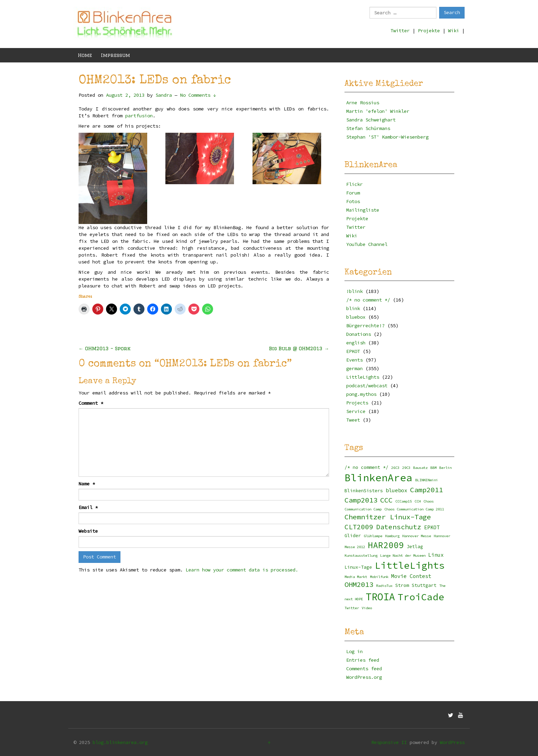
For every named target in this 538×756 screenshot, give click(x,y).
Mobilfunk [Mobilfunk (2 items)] (379, 577)
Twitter (400, 31)
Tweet (353, 420)
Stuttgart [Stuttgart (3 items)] (424, 585)
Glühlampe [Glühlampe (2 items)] (373, 536)
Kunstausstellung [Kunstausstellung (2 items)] (361, 556)
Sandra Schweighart (371, 120)
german (354, 368)
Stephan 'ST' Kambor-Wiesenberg (387, 137)
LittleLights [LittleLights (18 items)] (410, 565)
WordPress (452, 742)
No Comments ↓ (198, 95)
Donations (359, 334)
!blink (354, 291)
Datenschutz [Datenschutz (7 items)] (399, 527)
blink (353, 308)
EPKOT (353, 351)
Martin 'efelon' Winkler (378, 111)
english (356, 343)
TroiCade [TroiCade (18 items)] (421, 597)
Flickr (354, 184)
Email (88, 507)
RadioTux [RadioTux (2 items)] (384, 586)
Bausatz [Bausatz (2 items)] (420, 468)
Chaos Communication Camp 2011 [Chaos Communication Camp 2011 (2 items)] (414, 509)
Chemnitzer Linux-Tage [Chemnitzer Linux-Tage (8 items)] (388, 517)
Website (88, 531)
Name (87, 484)
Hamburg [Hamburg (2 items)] (392, 536)
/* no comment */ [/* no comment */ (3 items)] (366, 467)
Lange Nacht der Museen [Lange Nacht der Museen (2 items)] (403, 556)
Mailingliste (363, 210)
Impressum (115, 55)
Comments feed (364, 669)
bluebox (356, 317)
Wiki (454, 31)
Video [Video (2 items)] (367, 608)
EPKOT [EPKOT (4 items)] (432, 527)
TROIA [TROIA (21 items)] (380, 597)
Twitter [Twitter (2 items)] (352, 608)
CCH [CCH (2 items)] (418, 501)
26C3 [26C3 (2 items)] (395, 468)
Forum (353, 193)
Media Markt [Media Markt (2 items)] (356, 577)
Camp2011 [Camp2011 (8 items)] (426, 490)
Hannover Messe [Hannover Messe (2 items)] (417, 536)
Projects (357, 403)
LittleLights (363, 377)
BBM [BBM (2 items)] (433, 468)
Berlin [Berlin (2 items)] (445, 468)
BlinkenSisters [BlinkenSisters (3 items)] (364, 491)
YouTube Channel (367, 244)
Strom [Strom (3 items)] (402, 585)
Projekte (429, 31)
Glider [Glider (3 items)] (353, 536)
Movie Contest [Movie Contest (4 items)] (411, 576)
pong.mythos (361, 394)
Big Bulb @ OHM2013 (299, 349)
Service (356, 411)
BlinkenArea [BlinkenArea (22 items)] (378, 478)
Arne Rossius (363, 103)
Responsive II (389, 742)
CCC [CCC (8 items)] (386, 500)
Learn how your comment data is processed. (242, 570)
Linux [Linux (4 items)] (436, 555)
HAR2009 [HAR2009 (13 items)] (386, 545)
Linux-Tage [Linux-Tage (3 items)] (358, 567)
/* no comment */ (368, 300)
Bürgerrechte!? (365, 326)
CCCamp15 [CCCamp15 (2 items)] (403, 501)
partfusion (139, 116)
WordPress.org (364, 677)
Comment (91, 403)
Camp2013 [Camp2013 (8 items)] (361, 500)
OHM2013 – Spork (104, 349)
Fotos (353, 201)
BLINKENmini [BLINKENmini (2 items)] (426, 480)
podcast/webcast (367, 386)
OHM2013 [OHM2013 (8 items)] (359, 584)
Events (354, 360)
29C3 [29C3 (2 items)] (406, 468)
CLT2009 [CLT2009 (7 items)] (359, 527)
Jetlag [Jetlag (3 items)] (415, 547)
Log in (354, 651)
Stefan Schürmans (368, 128)
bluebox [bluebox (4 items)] (396, 490)
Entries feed (363, 660)
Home (85, 55)
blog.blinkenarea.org (120, 742)
